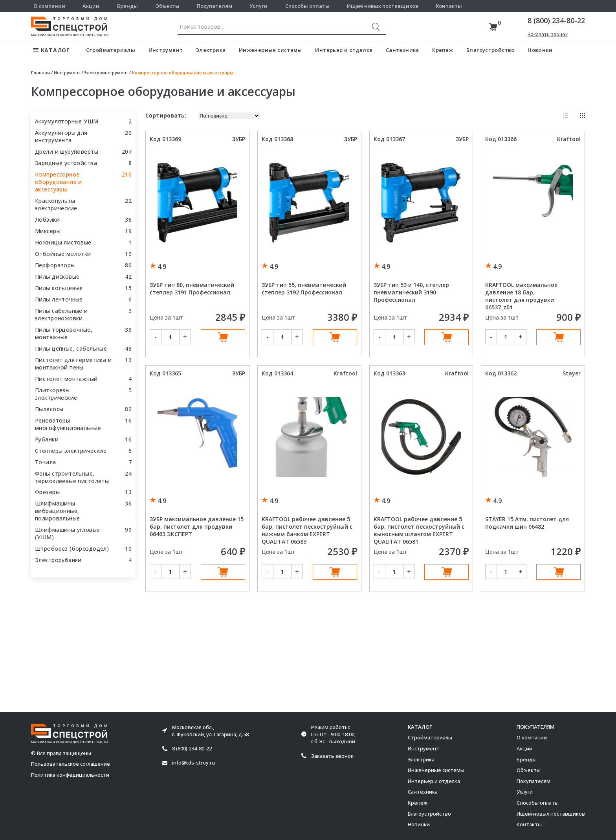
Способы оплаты (307, 6)
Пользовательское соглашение (71, 764)
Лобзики (47, 220)
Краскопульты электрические (56, 204)
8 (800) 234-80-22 (556, 20)
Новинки (540, 50)
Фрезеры (47, 492)
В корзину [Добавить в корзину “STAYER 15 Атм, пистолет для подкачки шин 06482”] (558, 572)
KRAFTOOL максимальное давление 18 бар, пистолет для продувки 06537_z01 (521, 296)
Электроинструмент (106, 73)
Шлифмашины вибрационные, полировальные (57, 511)
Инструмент (166, 50)
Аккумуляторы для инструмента (61, 136)
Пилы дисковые (57, 277)
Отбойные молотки (63, 254)
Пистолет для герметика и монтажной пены (73, 364)
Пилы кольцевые (59, 288)
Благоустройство (490, 50)
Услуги (258, 6)
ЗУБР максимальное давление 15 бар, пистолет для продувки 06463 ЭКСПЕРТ (197, 527)
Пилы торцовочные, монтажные (64, 333)
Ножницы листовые (63, 242)
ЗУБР (239, 139)
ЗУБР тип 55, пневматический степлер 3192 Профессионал (304, 289)
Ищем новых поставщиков (383, 6)
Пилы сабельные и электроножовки (61, 314)
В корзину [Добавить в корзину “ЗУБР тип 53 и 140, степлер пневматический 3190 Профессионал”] (446, 337)
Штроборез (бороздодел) (72, 549)
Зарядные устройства (66, 163)
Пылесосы (49, 409)
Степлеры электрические (71, 451)
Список (566, 115)
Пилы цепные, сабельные (71, 348)
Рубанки (47, 439)
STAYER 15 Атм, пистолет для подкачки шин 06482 (527, 523)
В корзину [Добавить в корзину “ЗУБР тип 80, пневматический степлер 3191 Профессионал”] (223, 337)
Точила (46, 462)
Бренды (127, 6)
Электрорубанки (58, 560)
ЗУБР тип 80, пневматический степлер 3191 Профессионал (192, 289)
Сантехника (402, 50)
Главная (40, 73)
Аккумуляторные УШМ (67, 121)
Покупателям (214, 6)
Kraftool (569, 139)
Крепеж (443, 50)
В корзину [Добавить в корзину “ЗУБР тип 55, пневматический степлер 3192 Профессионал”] (335, 337)
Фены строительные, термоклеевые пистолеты (72, 477)
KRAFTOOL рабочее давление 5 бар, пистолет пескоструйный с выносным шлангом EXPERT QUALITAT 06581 (419, 530)
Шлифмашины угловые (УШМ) (68, 533)
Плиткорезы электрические (56, 394)
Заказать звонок (548, 34)
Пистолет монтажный (66, 379)
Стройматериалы (111, 50)
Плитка (582, 115)
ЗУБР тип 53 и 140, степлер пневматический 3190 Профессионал (411, 292)
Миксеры (48, 231)
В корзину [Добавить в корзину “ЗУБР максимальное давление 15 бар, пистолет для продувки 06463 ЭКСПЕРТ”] (223, 572)
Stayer (572, 373)
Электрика (211, 50)
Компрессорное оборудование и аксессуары (59, 182)
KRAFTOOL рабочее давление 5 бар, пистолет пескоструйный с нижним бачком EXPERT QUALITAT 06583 (307, 530)
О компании (49, 6)
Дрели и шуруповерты (67, 152)
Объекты (167, 6)
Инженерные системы (270, 50)
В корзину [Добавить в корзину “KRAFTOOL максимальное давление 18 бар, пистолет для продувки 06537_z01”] (558, 337)
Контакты (449, 6)
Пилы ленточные (59, 299)
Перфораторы (55, 265)
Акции (91, 6)
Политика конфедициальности (70, 775)
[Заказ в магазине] (229, 116)
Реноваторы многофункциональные (68, 424)
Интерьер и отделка (344, 50)
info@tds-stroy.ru (193, 763)
